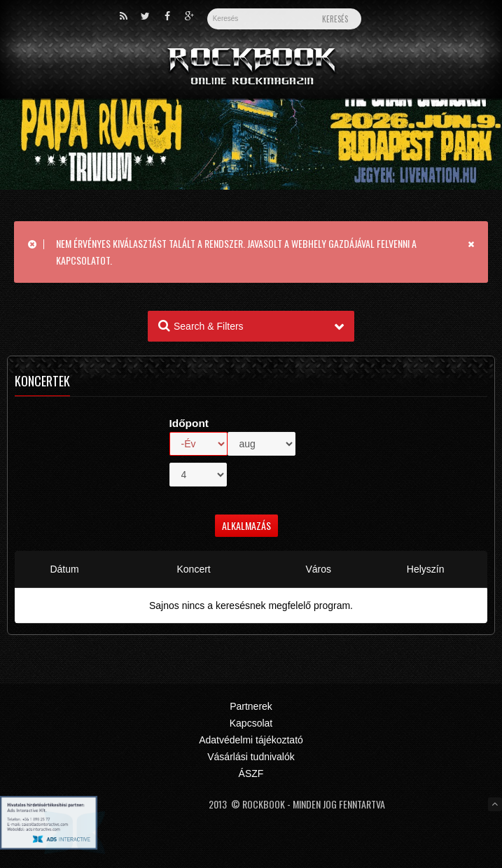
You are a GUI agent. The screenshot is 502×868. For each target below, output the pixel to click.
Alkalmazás (246, 525)
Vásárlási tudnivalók (251, 757)
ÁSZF (251, 773)
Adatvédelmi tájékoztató (251, 740)
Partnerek (251, 706)
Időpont (189, 423)
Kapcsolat (251, 723)
